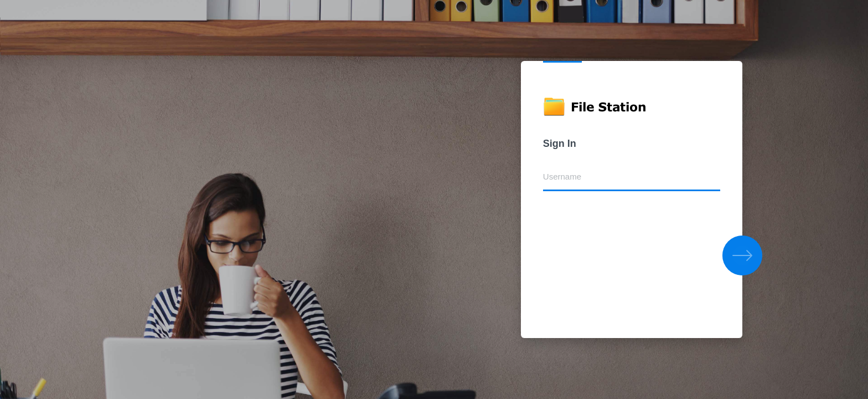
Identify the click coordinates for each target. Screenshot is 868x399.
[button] (742, 255)
